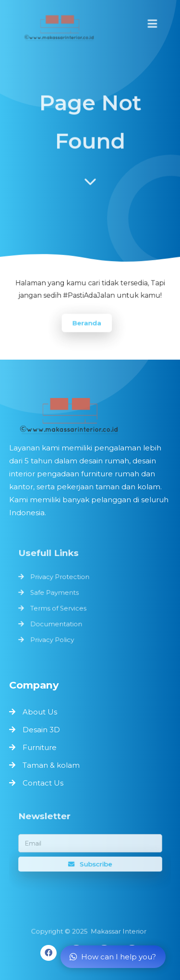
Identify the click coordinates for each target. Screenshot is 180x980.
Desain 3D (41, 730)
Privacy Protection (61, 578)
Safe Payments (55, 593)
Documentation (57, 623)
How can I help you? (113, 957)
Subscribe (90, 863)
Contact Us (43, 783)
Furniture (40, 747)
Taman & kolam (51, 765)
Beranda (87, 322)
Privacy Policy (53, 638)
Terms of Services (59, 608)
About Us (40, 712)
